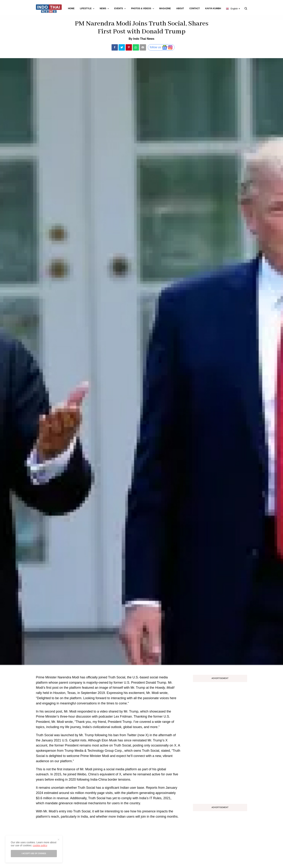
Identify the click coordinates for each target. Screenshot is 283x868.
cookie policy (40, 845)
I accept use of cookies (34, 853)
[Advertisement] (220, 742)
